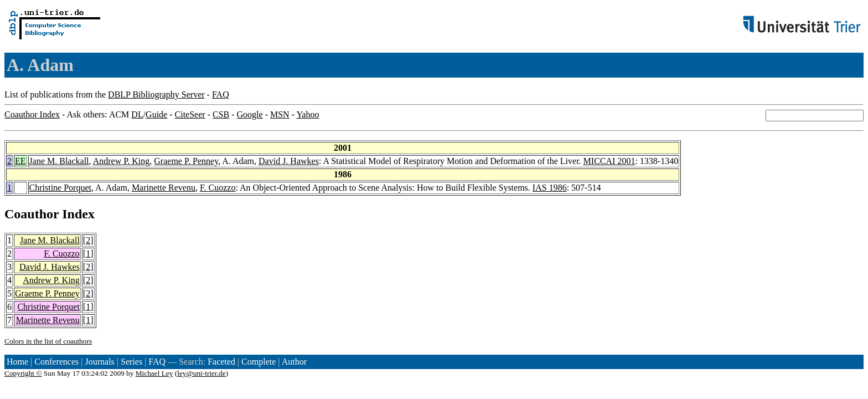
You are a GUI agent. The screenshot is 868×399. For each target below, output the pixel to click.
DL (137, 114)
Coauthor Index (32, 114)
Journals (99, 362)
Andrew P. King (122, 161)
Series (131, 362)
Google (250, 114)
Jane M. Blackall (59, 161)
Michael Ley (154, 373)
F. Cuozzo (218, 188)
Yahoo (308, 114)
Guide (156, 114)
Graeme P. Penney (186, 161)
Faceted (221, 362)
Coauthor (32, 214)
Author (294, 362)
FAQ (221, 94)
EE (20, 161)
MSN (280, 114)
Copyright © (23, 373)
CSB (221, 114)
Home (17, 362)
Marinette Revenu (164, 188)
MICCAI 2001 (609, 161)
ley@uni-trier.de (201, 373)
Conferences (56, 362)
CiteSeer (190, 114)
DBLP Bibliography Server (156, 94)
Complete (259, 362)
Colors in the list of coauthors (48, 341)
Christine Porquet (60, 188)
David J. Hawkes (289, 161)
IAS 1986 (550, 188)
